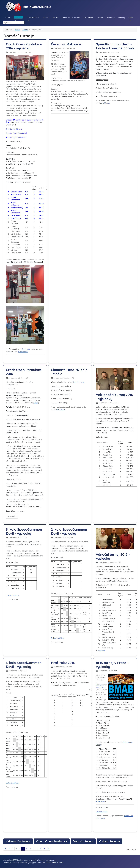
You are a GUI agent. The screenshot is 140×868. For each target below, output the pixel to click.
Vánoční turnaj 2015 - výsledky (113, 556)
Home (8, 18)
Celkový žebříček (12, 595)
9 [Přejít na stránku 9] (41, 849)
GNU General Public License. (53, 863)
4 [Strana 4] (23, 849)
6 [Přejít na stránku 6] (30, 849)
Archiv (131, 17)
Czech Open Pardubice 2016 (24, 372)
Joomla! (6, 863)
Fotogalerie (88, 18)
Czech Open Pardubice (52, 841)
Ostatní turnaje (110, 841)
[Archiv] (130, 20)
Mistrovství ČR (33, 17)
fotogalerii (26, 349)
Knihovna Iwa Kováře (71, 18)
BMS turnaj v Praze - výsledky (112, 665)
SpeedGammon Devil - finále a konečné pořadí (115, 46)
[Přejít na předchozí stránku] (9, 849)
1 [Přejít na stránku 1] (13, 849)
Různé (56, 18)
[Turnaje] (15, 20)
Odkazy (121, 18)
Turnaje (18, 17)
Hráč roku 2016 (63, 663)
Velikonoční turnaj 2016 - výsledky (114, 397)
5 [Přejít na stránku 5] (27, 849)
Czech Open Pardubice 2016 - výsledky (24, 46)
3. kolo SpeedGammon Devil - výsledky (24, 531)
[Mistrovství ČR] (28, 20)
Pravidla (46, 18)
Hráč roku (106, 103)
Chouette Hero (78, 382)
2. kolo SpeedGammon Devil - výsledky (69, 531)
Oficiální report (102, 812)
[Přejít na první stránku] (6, 849)
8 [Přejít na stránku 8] (37, 849)
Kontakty (111, 18)
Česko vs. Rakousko (67, 44)
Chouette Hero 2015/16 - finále (69, 372)
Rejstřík (100, 18)
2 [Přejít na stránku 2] (16, 849)
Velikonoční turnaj (18, 841)
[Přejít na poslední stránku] (48, 849)
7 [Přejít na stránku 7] (34, 849)
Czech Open (23, 352)
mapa (36, 403)
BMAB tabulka (101, 802)
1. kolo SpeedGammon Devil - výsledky (24, 665)
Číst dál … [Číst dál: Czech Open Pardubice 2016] (12, 516)
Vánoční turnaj (83, 841)
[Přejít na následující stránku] (44, 849)
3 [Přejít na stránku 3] (20, 849)
